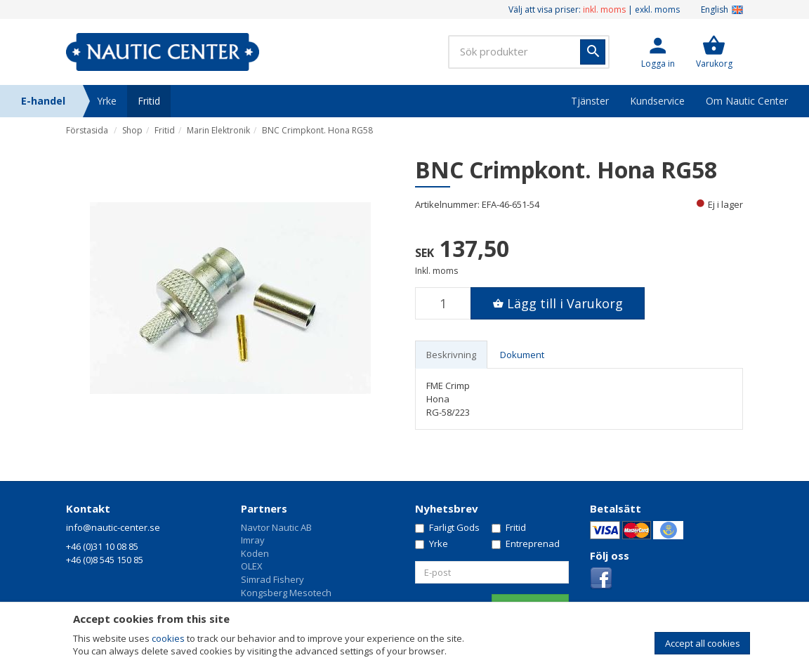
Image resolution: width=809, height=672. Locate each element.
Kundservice (657, 101)
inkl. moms (604, 9)
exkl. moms (657, 9)
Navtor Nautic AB (276, 527)
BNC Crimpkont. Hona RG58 (317, 130)
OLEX (252, 566)
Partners (264, 508)
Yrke (107, 101)
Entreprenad (526, 543)
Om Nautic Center (747, 101)
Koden (255, 553)
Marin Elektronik (218, 130)
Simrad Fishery (272, 579)
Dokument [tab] (522, 355)
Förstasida (87, 130)
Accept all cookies (703, 643)
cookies (168, 638)
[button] (658, 52)
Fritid (149, 101)
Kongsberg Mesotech (286, 593)
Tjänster (590, 101)
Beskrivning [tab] (451, 355)
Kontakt (88, 508)
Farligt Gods (447, 527)
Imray (253, 540)
